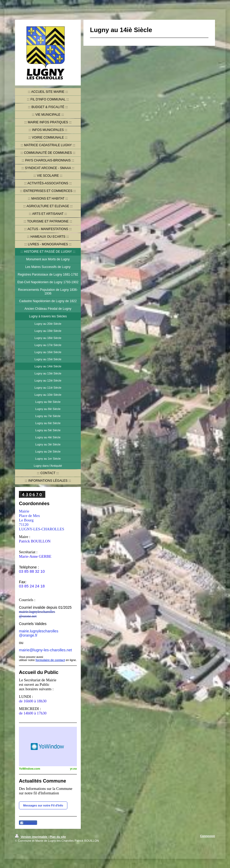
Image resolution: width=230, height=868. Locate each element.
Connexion (207, 836)
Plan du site (58, 837)
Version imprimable (32, 837)
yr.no (73, 769)
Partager (28, 823)
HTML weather (48, 747)
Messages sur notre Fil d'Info (43, 805)
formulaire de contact (50, 660)
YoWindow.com (30, 769)
